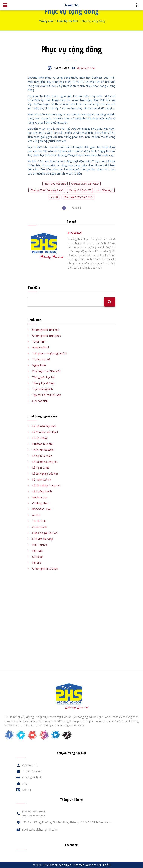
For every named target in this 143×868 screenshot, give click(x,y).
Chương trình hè (32, 777)
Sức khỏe (38, 557)
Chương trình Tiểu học (46, 330)
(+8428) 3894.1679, (34, 811)
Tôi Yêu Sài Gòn (32, 771)
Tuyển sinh (39, 342)
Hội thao (37, 551)
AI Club (36, 515)
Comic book (39, 527)
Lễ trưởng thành (42, 491)
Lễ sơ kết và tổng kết (45, 462)
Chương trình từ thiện (45, 569)
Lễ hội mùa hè (41, 468)
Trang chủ (46, 21)
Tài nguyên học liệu (44, 377)
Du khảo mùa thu (43, 444)
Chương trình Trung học (46, 336)
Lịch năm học (105, 190)
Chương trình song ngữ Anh (47, 190)
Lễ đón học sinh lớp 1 (45, 432)
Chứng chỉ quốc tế (80, 190)
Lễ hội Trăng (40, 438)
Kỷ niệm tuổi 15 (42, 480)
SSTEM (54, 197)
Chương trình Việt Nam (85, 184)
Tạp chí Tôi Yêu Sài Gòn (47, 395)
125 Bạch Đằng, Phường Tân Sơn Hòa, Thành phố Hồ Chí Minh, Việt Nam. (67, 822)
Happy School (40, 347)
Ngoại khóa (39, 365)
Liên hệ (27, 790)
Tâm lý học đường (43, 383)
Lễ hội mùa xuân (42, 456)
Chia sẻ (77, 208)
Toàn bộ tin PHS (67, 21)
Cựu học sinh (40, 401)
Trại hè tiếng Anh (42, 389)
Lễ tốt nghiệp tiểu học (45, 474)
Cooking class (40, 503)
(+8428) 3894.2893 (34, 815)
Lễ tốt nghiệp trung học (46, 485)
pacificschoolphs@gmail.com (40, 830)
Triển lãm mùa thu (43, 450)
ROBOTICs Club (42, 509)
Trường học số (41, 359)
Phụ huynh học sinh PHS (78, 197)
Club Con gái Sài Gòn (45, 533)
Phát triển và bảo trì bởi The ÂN (92, 865)
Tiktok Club (39, 521)
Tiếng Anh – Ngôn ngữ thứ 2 (49, 353)
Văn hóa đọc (40, 497)
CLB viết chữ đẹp (43, 539)
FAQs (25, 784)
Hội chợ (37, 563)
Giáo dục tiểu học (55, 184)
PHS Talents (40, 545)
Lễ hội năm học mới (44, 426)
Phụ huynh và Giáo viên (46, 371)
